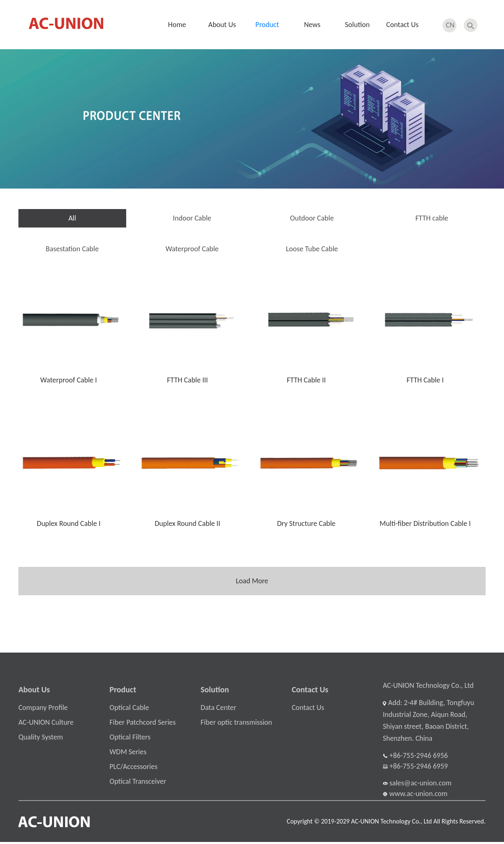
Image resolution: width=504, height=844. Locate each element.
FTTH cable (432, 218)
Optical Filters (130, 739)
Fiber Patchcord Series (143, 724)
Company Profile (43, 710)
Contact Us (402, 25)
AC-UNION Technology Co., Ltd (428, 687)
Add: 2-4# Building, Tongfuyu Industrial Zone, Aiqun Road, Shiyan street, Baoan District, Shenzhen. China (428, 722)
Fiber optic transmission (236, 724)
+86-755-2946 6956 (415, 757)
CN (450, 24)
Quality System (41, 739)
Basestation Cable (72, 249)
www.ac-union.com (415, 795)
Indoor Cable (192, 218)
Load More (252, 580)
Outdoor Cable (312, 218)
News (312, 25)
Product (267, 25)
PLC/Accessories (133, 769)
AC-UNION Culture (46, 724)
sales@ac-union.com (417, 785)
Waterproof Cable (192, 249)
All (72, 218)
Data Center (219, 710)
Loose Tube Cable (312, 249)
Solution (357, 25)
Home (177, 25)
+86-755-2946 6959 (415, 768)
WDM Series (128, 754)
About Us (222, 25)
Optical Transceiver (138, 783)
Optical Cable (129, 710)
